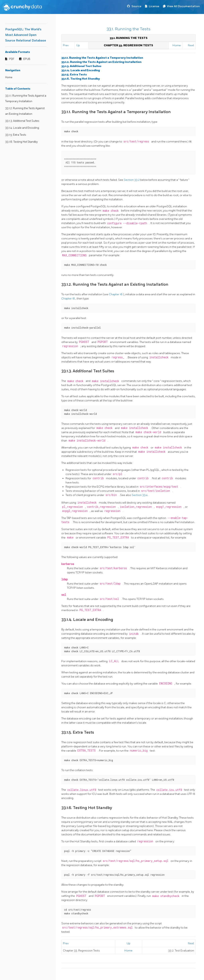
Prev (66, 45)
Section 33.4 (140, 495)
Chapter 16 (116, 294)
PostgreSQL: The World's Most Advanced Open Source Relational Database (26, 35)
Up (78, 45)
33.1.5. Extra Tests (16, 135)
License (154, 6)
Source (136, 6)
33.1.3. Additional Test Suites (22, 121)
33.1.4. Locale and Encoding (22, 128)
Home (9, 77)
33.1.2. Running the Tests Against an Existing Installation (101, 62)
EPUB (27, 59)
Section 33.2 (132, 180)
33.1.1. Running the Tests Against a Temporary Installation (102, 58)
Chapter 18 (68, 299)
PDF (12, 59)
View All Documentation (183, 6)
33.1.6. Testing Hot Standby (21, 142)
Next (191, 45)
